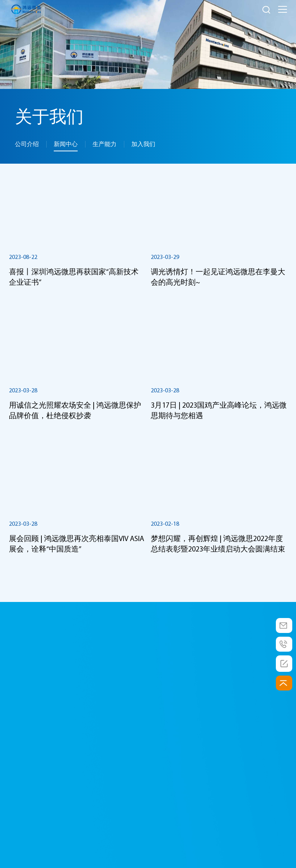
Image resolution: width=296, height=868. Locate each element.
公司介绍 (27, 144)
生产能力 (105, 144)
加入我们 (143, 144)
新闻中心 (66, 144)
